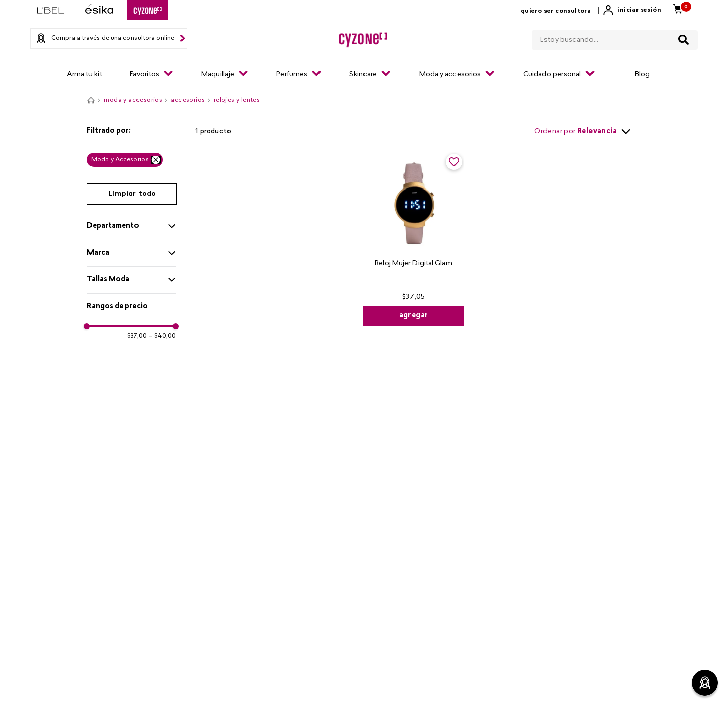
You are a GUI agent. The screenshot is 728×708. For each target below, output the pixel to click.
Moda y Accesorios (120, 160)
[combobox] (615, 38)
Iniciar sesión (639, 10)
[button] (131, 131)
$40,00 (162, 336)
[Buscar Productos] (684, 40)
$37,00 (137, 336)
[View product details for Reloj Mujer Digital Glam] (414, 239)
